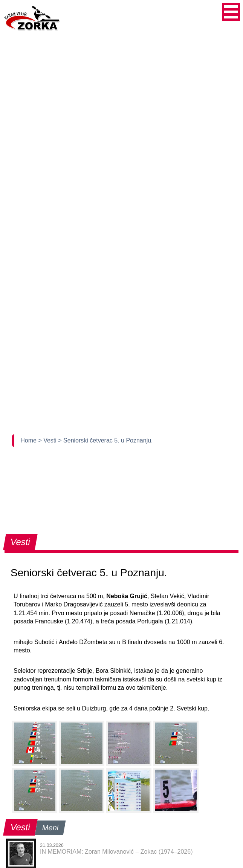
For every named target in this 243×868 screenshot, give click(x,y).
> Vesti (48, 440)
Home (29, 440)
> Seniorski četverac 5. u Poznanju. (105, 440)
